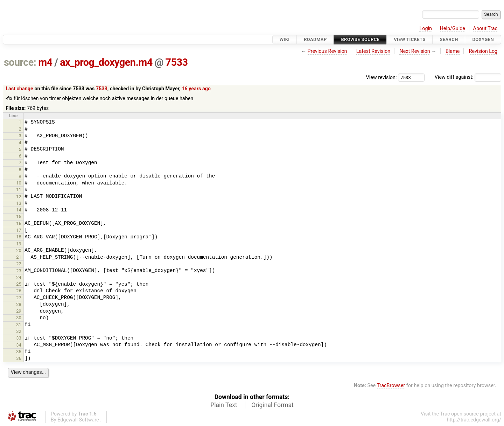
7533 (177, 62)
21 (19, 257)
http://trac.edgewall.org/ (474, 420)
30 (19, 318)
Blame (453, 51)
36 (19, 358)
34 (19, 345)
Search (449, 39)
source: (20, 62)
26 (19, 291)
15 (19, 217)
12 (19, 197)
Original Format (272, 405)
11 (19, 190)
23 (19, 271)
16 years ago (196, 89)
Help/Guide (453, 29)
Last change (19, 89)
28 (19, 304)
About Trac (485, 29)
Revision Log (483, 51)
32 (19, 331)
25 (19, 284)
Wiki (285, 39)
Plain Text (224, 405)
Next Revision (415, 51)
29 (19, 311)
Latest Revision (373, 51)
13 (19, 203)
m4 (45, 62)
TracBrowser (391, 386)
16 (19, 224)
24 (19, 277)
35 (19, 352)
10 (19, 183)
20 (19, 250)
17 (19, 230)
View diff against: (468, 77)
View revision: (381, 77)
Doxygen (483, 39)
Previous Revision (327, 51)
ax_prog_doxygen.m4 (106, 62)
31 (19, 325)
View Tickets (409, 39)
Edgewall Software (78, 420)
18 (19, 237)
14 (19, 210)
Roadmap (315, 39)
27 (19, 298)
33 (19, 338)
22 (19, 264)
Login (426, 29)
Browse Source (360, 39)
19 (19, 244)
